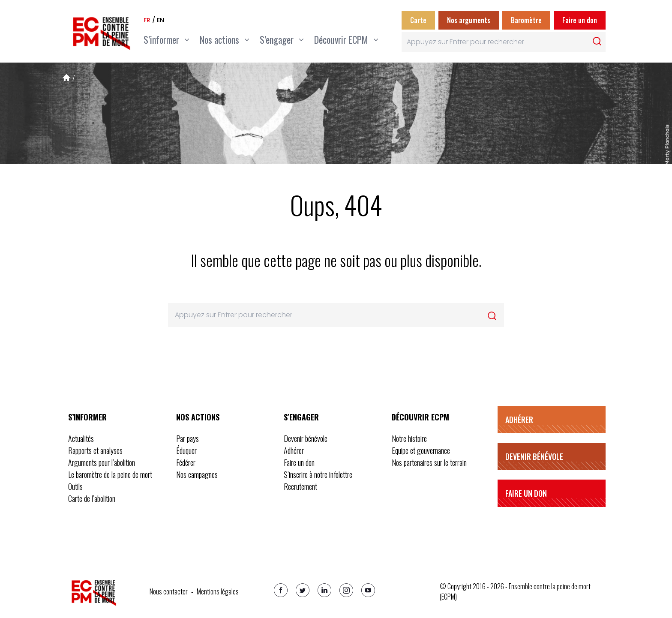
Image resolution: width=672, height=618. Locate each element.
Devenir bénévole (306, 438)
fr (147, 20)
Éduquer (186, 450)
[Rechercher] (597, 41)
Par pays (187, 438)
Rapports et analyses (95, 450)
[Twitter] (303, 590)
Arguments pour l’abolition (102, 462)
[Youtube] (368, 590)
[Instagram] (346, 590)
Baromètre (526, 20)
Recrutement (300, 486)
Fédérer (186, 462)
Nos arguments (469, 20)
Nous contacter (169, 591)
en (160, 20)
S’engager (301, 417)
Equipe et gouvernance (421, 450)
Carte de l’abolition (92, 498)
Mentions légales (218, 591)
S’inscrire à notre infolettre (318, 474)
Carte (418, 20)
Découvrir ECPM (420, 417)
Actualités (81, 438)
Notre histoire (409, 438)
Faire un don (580, 20)
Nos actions (198, 417)
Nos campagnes (197, 474)
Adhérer (294, 450)
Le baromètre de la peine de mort (110, 474)
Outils (75, 486)
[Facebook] (281, 590)
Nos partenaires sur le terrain (429, 462)
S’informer (87, 417)
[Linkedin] (324, 590)
